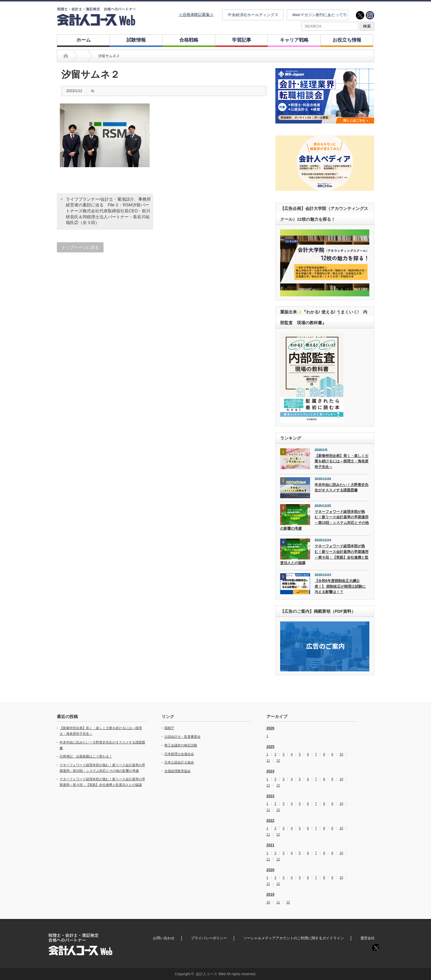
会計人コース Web (211, 974)
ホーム (84, 40)
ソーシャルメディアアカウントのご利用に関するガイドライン (294, 938)
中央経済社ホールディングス (253, 15)
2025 (270, 747)
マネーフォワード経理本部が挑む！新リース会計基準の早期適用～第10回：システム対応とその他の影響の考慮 (324, 520)
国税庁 (169, 728)
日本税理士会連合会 (179, 754)
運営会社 (368, 938)
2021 (270, 845)
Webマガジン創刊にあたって (318, 15)
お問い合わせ (164, 938)
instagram (370, 15)
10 (341, 754)
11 (268, 761)
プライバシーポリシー (209, 938)
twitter (360, 15)
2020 (270, 870)
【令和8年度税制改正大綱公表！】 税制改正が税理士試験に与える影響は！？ (340, 586)
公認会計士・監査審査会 (182, 737)
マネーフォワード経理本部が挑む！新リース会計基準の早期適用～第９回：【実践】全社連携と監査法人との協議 (324, 554)
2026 (270, 728)
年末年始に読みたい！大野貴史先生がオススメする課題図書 (342, 488)
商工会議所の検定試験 (181, 745)
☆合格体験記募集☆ (196, 15)
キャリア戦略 (294, 40)
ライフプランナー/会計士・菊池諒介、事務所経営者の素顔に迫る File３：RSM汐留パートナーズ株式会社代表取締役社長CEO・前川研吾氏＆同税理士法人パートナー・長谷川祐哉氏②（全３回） (108, 211)
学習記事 (242, 40)
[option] (325, 96)
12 (278, 761)
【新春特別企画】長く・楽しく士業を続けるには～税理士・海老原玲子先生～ (342, 461)
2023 (270, 796)
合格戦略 (189, 40)
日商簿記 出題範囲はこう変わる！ (86, 756)
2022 (270, 821)
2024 (270, 771)
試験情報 (136, 40)
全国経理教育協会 (177, 771)
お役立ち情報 (347, 40)
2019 (270, 894)
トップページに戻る (80, 247)
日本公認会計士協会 (179, 762)
